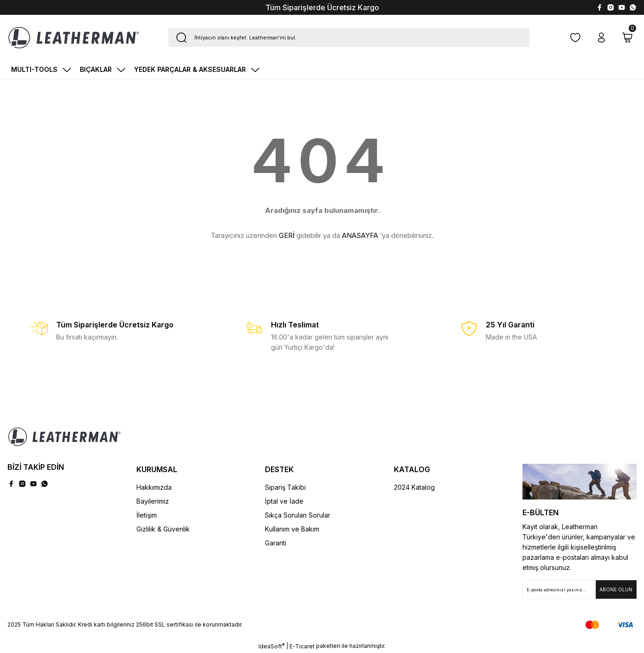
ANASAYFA (360, 235)
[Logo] (74, 38)
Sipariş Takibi (285, 487)
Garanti (276, 543)
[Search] (349, 38)
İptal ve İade (284, 501)
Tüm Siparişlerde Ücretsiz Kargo (322, 7)
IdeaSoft (271, 646)
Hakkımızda (154, 487)
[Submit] (616, 589)
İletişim (147, 515)
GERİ (287, 235)
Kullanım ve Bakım (292, 529)
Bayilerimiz (153, 501)
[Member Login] (601, 38)
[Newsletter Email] (580, 589)
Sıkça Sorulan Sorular (298, 515)
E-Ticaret (302, 646)
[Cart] (627, 38)
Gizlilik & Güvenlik (163, 529)
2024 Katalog (414, 487)
